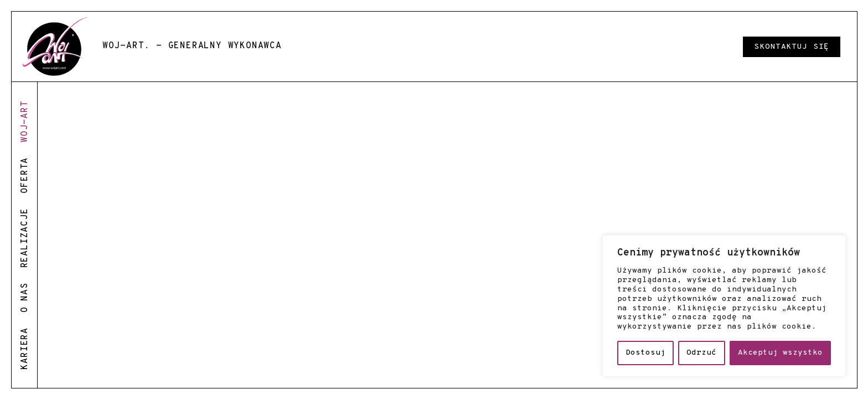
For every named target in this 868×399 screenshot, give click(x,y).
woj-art (25, 121)
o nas (25, 298)
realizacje (25, 238)
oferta (25, 175)
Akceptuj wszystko (780, 353)
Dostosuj (645, 353)
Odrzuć (701, 353)
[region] (724, 306)
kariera (25, 349)
